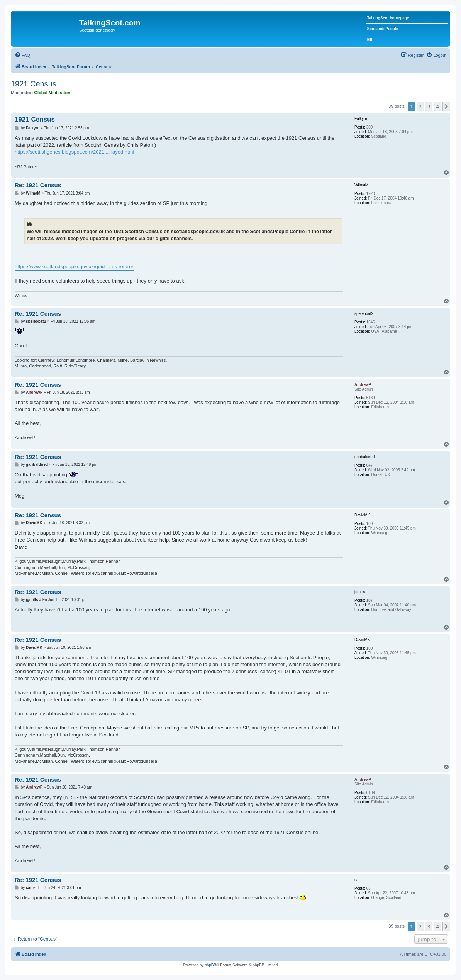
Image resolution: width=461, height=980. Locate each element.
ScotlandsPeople (383, 29)
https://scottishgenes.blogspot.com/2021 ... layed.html (74, 152)
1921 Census (34, 84)
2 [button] (420, 107)
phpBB (210, 965)
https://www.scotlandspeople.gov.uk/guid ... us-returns (75, 267)
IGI (370, 40)
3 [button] (429, 107)
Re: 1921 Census (38, 185)
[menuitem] (22, 55)
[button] (446, 107)
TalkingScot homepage (388, 18)
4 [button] (438, 107)
